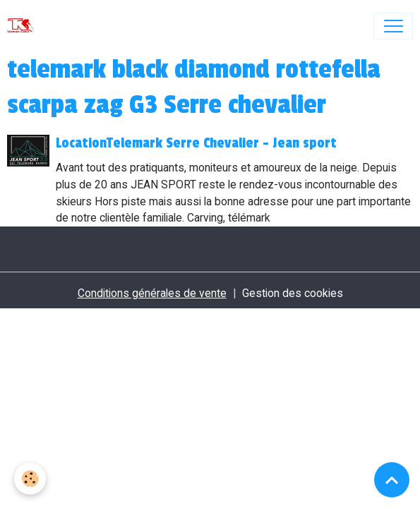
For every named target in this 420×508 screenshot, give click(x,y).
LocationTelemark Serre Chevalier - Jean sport (196, 143)
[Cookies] (30, 479)
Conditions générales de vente (152, 293)
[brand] (24, 26)
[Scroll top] (392, 480)
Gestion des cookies (293, 293)
